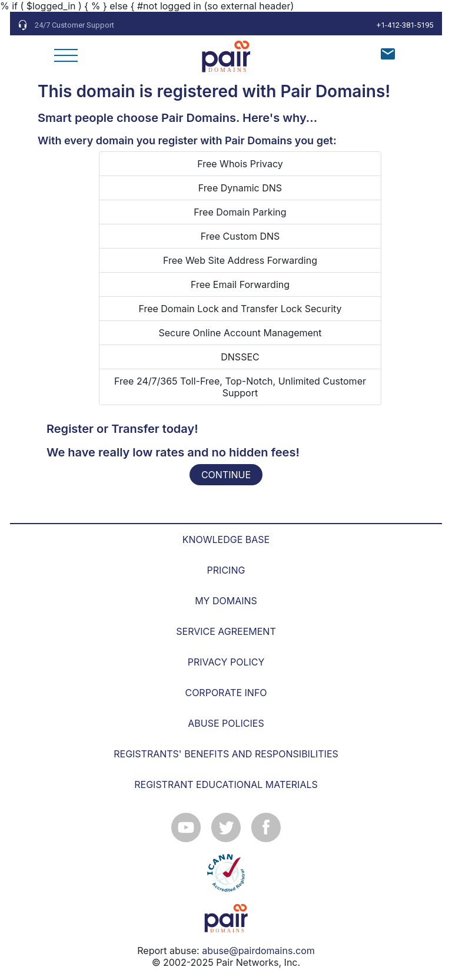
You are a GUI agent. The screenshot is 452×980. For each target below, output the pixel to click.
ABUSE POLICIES (226, 723)
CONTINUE (226, 475)
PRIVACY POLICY (226, 662)
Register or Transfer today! (122, 429)
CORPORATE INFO (226, 693)
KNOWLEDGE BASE (226, 539)
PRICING (226, 570)
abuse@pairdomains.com (258, 951)
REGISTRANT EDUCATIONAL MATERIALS (226, 784)
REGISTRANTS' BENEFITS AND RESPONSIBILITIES (226, 754)
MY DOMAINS (226, 601)
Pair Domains (333, 91)
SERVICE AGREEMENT (226, 631)
